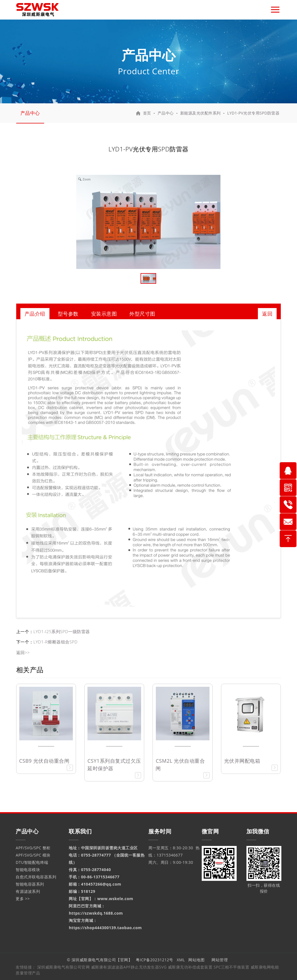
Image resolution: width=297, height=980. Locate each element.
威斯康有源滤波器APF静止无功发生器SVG (130, 967)
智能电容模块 (28, 870)
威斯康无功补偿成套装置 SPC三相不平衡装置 (209, 967)
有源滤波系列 (28, 891)
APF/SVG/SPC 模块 (33, 855)
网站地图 (196, 960)
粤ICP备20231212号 (155, 960)
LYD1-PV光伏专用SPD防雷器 (253, 113)
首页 (147, 113)
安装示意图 (104, 314)
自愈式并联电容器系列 (36, 877)
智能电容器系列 (30, 884)
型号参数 (68, 314)
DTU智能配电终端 (32, 862)
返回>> (23, 652)
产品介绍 (35, 314)
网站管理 (220, 960)
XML (181, 960)
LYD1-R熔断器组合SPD (56, 642)
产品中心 (30, 113)
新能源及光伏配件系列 (200, 113)
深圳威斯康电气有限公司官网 (64, 967)
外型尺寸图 (142, 314)
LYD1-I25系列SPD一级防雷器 (62, 631)
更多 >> (23, 899)
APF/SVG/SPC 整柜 (33, 848)
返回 (267, 314)
